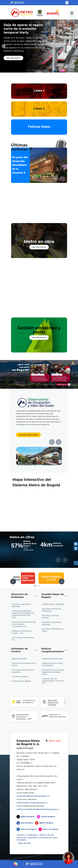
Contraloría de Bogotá (21, 681)
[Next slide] (74, 46)
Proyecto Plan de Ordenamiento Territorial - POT (54, 681)
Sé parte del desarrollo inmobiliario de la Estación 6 (20, 165)
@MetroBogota (28, 817)
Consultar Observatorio (28, 435)
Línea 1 (39, 90)
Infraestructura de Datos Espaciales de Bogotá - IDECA (53, 672)
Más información (13, 58)
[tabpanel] (39, 46)
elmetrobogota (48, 817)
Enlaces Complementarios (53, 650)
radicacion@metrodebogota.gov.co (32, 803)
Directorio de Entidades (19, 596)
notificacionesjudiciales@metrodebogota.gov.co (38, 809)
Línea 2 (39, 108)
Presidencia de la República (29, 701)
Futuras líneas (39, 127)
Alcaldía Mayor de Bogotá (53, 596)
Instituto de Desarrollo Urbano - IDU (22, 632)
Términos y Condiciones (27, 835)
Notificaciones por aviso (52, 659)
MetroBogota (27, 823)
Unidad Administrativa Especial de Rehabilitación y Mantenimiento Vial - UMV (23, 614)
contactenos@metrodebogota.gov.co (33, 796)
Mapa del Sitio (24, 843)
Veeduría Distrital (19, 659)
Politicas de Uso (47, 835)
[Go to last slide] (4, 46)
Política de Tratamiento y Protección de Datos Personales (37, 839)
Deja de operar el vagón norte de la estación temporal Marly (23, 29)
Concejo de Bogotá (20, 676)
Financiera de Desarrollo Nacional (57, 716)
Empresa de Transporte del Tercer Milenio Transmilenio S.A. (24, 624)
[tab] (36, 72)
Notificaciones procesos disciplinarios (52, 664)
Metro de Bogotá (29, 829)
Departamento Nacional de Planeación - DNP (24, 717)
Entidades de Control (20, 650)
